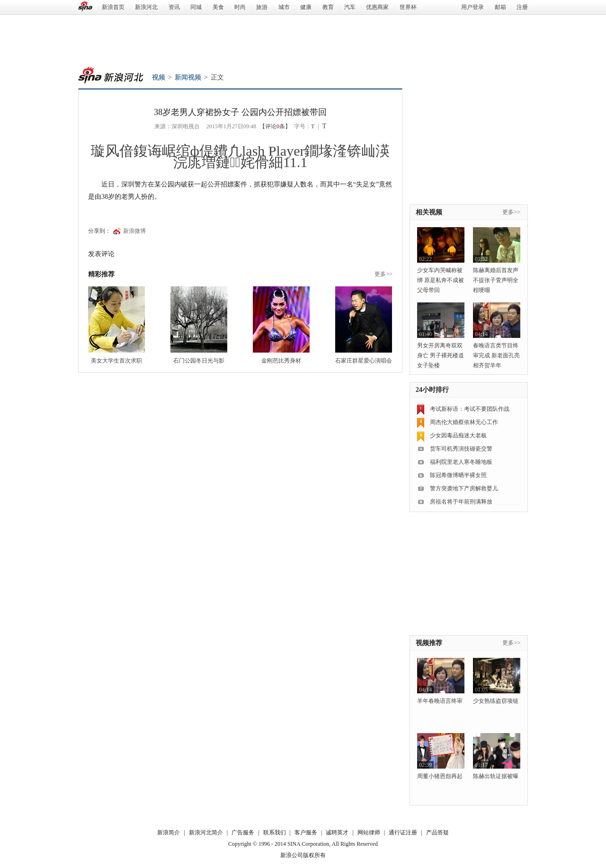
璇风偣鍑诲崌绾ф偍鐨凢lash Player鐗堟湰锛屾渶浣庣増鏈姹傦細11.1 (241, 156)
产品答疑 (437, 833)
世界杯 (408, 7)
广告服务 (243, 833)
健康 (306, 7)
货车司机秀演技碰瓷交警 (461, 449)
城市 (284, 7)
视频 (159, 77)
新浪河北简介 (206, 833)
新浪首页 (113, 7)
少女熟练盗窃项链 (496, 701)
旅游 (262, 7)
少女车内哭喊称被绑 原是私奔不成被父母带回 (441, 280)
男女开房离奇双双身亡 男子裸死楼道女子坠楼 (441, 355)
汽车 (350, 7)
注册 (522, 7)
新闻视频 (188, 77)
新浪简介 (169, 833)
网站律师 (369, 833)
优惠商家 (377, 7)
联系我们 (275, 833)
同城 (196, 7)
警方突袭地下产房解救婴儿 (464, 488)
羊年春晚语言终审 (440, 701)
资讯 (174, 7)
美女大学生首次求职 (116, 361)
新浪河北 (146, 7)
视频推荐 (429, 643)
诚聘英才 (337, 833)
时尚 (240, 7)
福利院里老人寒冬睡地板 (461, 462)
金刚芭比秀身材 (281, 361)
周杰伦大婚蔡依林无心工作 (464, 422)
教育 (328, 7)
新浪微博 (134, 231)
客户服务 (306, 833)
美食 (218, 7)
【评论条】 (275, 126)
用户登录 (472, 7)
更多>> (383, 274)
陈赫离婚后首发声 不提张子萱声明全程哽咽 (496, 280)
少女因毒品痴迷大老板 (458, 435)
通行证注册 (403, 833)
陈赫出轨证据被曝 (496, 776)
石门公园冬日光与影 (199, 361)
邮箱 (500, 7)
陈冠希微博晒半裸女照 (458, 475)
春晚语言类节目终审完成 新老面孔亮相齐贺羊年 (496, 355)
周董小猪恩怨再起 (440, 776)
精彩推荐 (101, 274)
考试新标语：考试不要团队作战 (470, 409)
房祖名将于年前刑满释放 (461, 502)
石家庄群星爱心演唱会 (364, 361)
